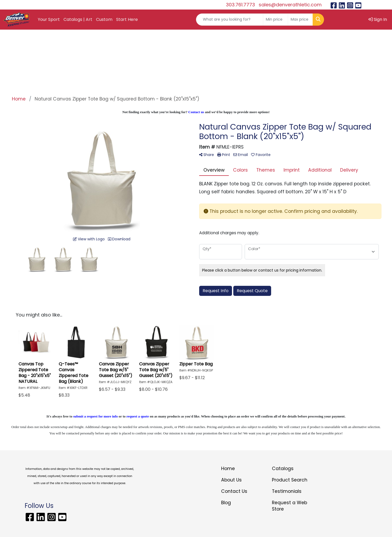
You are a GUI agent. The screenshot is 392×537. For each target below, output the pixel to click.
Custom (104, 19)
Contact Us (234, 491)
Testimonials (287, 491)
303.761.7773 (240, 5)
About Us (231, 480)
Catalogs (283, 469)
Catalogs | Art (78, 19)
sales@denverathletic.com (290, 5)
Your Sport (49, 19)
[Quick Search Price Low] (275, 20)
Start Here (127, 19)
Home (228, 469)
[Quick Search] (230, 20)
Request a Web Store (290, 506)
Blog (226, 503)
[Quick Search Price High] (300, 20)
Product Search (290, 480)
